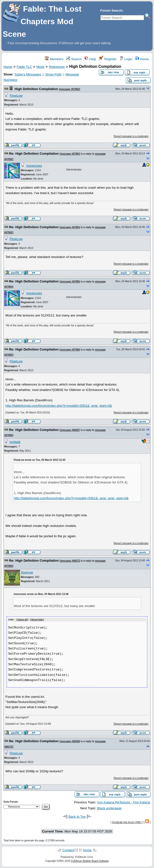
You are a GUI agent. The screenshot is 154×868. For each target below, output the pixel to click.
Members (54, 59)
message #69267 (70, 430)
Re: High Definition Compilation (34, 154)
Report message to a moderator (131, 136)
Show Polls (53, 74)
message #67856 (70, 350)
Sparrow (27, 572)
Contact (68, 850)
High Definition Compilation (36, 89)
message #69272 (70, 561)
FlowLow (16, 96)
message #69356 (70, 741)
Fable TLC (24, 67)
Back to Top (77, 816)
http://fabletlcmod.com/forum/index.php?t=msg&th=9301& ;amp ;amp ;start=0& (71, 498)
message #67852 (70, 89)
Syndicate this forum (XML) (127, 822)
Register (108, 59)
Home (142, 59)
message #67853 (70, 154)
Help (90, 59)
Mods (40, 67)
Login (126, 59)
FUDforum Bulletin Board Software (90, 861)
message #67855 (70, 282)
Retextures (57, 67)
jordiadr (15, 442)
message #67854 (70, 227)
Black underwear (109, 808)
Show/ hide (37, 620)
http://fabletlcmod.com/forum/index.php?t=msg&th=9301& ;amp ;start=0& (59, 406)
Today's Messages (28, 74)
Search (74, 59)
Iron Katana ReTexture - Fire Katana (124, 802)
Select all (22, 620)
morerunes (34, 166)
